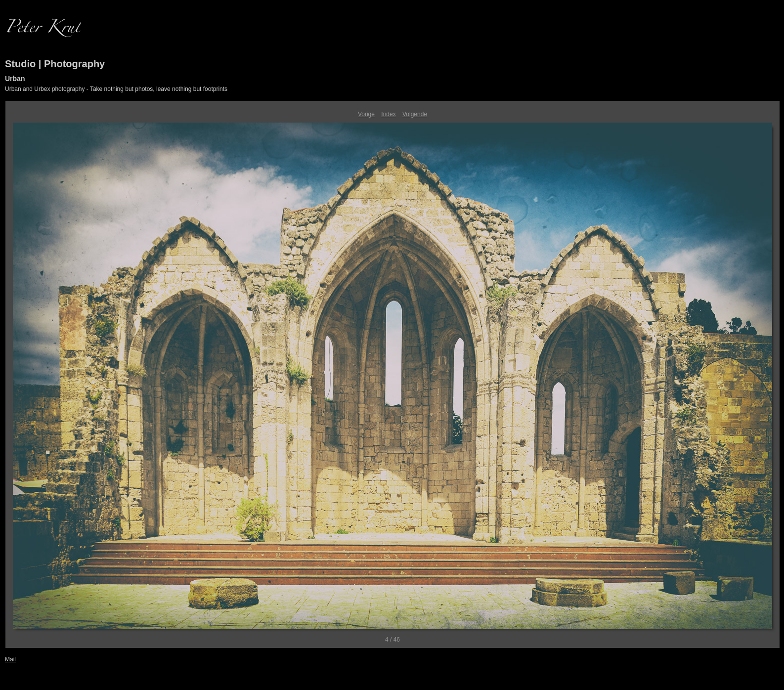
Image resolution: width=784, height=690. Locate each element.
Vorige (366, 114)
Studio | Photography (55, 64)
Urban (15, 79)
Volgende (415, 114)
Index (388, 114)
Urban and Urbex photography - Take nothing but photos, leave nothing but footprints (116, 89)
